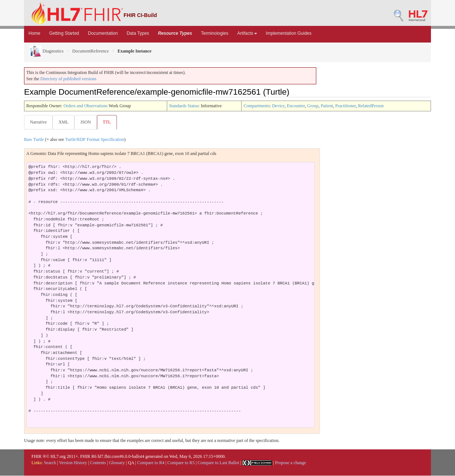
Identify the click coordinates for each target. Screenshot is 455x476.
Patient (327, 106)
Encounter (296, 106)
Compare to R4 (151, 463)
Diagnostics (47, 51)
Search (50, 463)
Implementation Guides (289, 33)
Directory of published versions (68, 79)
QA (131, 463)
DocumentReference (90, 51)
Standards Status (184, 106)
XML (64, 122)
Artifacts (247, 33)
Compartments (257, 106)
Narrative (38, 122)
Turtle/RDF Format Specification (95, 140)
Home (34, 33)
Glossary (117, 463)
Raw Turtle (34, 140)
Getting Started (64, 33)
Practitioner (346, 106)
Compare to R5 (181, 463)
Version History (73, 463)
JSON (87, 122)
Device (278, 106)
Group (313, 106)
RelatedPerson (371, 106)
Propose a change (290, 463)
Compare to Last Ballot (218, 463)
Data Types (138, 33)
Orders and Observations (86, 106)
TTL (109, 122)
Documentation (103, 33)
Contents (98, 463)
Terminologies (215, 33)
